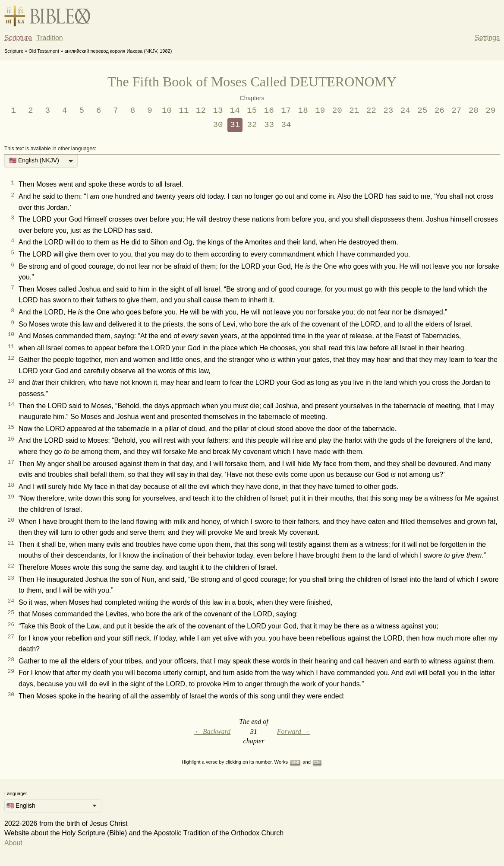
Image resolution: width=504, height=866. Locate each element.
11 (184, 111)
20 (337, 111)
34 (286, 125)
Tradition (50, 38)
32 (252, 125)
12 (201, 111)
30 (218, 125)
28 (474, 111)
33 (269, 125)
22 (371, 111)
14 (235, 111)
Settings (487, 38)
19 (320, 111)
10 (167, 111)
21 (354, 111)
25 (422, 111)
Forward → (293, 731)
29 (490, 111)
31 (235, 125)
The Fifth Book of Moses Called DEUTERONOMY (252, 82)
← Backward (212, 731)
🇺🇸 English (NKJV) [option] (34, 160)
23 (388, 111)
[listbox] (41, 161)
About (13, 843)
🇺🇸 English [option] (21, 806)
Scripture (18, 38)
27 (456, 111)
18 (303, 111)
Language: (16, 793)
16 (269, 111)
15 (252, 111)
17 (286, 111)
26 (439, 111)
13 (218, 111)
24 (405, 111)
